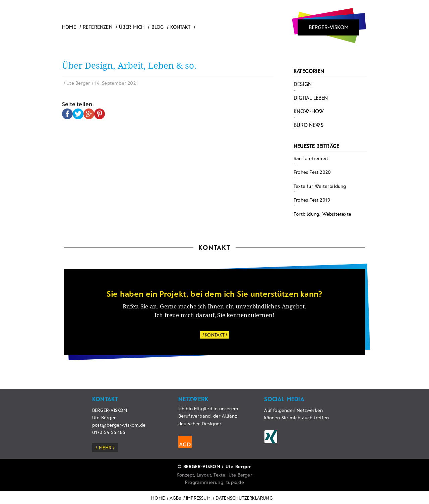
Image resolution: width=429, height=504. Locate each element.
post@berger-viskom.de (119, 425)
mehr (105, 448)
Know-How (309, 111)
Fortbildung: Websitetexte (322, 214)
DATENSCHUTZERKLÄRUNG (244, 498)
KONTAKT (215, 335)
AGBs (175, 498)
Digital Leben (311, 98)
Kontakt (180, 27)
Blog (158, 27)
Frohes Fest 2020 (312, 172)
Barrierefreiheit (311, 158)
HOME (158, 498)
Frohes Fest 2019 (312, 200)
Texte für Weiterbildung (320, 186)
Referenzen (98, 27)
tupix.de (235, 482)
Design (303, 84)
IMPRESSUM (198, 498)
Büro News (309, 125)
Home (69, 27)
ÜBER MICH (132, 27)
